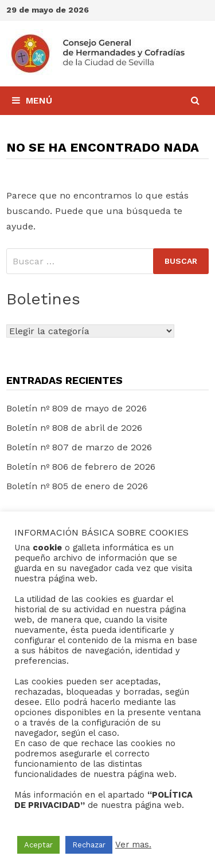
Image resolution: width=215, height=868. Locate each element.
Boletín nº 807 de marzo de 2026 (79, 447)
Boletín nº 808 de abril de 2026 (74, 428)
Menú (32, 100)
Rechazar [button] (89, 845)
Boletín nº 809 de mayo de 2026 (77, 408)
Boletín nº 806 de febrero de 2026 (81, 467)
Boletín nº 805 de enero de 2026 (77, 486)
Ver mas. (133, 845)
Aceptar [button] (38, 845)
